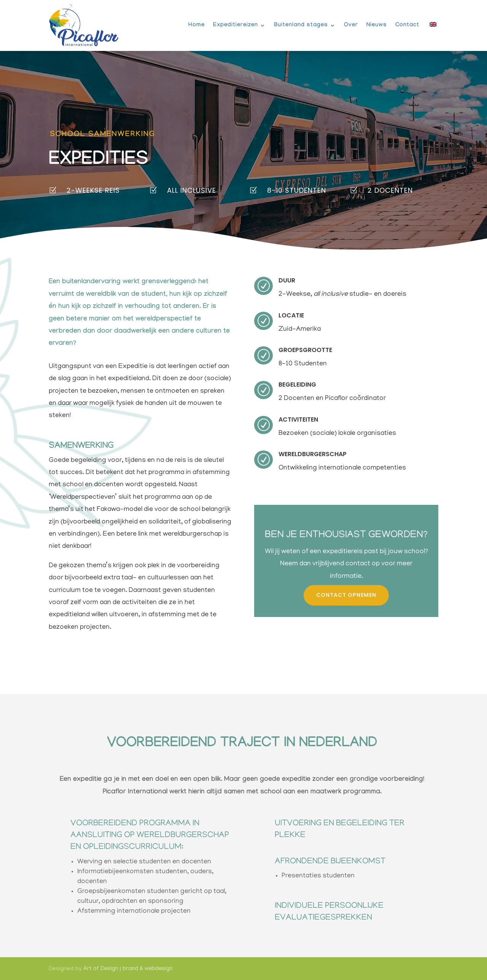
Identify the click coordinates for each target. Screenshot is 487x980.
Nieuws (377, 25)
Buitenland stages (301, 25)
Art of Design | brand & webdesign (128, 968)
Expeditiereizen (236, 25)
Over (351, 25)
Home (197, 25)
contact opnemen (346, 593)
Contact (407, 25)
